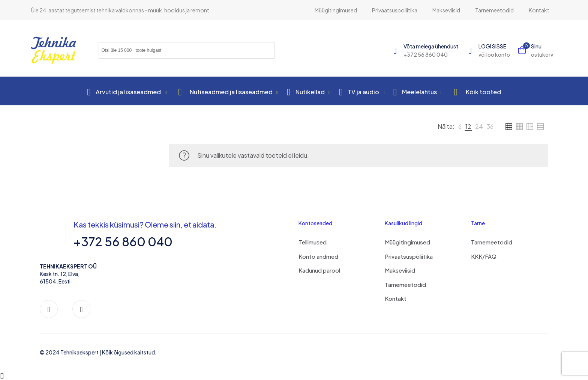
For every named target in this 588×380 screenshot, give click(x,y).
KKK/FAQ (484, 256)
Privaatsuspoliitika (409, 256)
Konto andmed (318, 256)
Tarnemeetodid (405, 284)
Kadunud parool (319, 270)
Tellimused (313, 242)
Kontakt (396, 298)
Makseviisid (400, 270)
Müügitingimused (407, 242)
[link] (460, 127)
